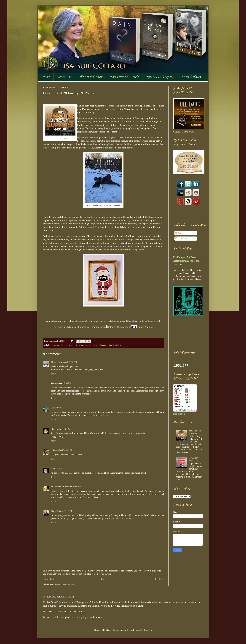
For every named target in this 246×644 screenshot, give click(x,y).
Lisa (54, 341)
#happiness (104, 345)
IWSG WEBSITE (60, 138)
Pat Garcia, (60, 327)
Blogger (148, 630)
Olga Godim (56, 429)
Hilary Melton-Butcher (61, 487)
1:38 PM (68, 511)
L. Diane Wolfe (58, 450)
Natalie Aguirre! (145, 327)
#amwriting (55, 345)
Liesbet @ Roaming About (92, 327)
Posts (179, 233)
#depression (94, 345)
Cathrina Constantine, (119, 327)
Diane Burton (57, 511)
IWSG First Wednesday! (194, 459)
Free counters (179, 414)
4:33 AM (77, 487)
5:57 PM (73, 362)
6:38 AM (62, 469)
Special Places (191, 77)
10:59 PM (67, 383)
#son (122, 345)
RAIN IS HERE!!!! (160, 77)
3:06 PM (67, 429)
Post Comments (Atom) (66, 584)
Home (46, 77)
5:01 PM (69, 450)
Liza (53, 408)
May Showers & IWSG (195, 432)
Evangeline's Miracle (124, 77)
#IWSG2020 (114, 345)
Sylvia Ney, (72, 327)
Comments (181, 238)
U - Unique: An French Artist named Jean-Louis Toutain (187, 261)
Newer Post (49, 579)
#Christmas (65, 345)
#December (83, 345)
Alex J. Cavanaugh (59, 362)
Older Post (158, 579)
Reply (53, 374)
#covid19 (74, 345)
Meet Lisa (64, 77)
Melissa (54, 469)
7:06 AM (59, 408)
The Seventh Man (91, 77)
